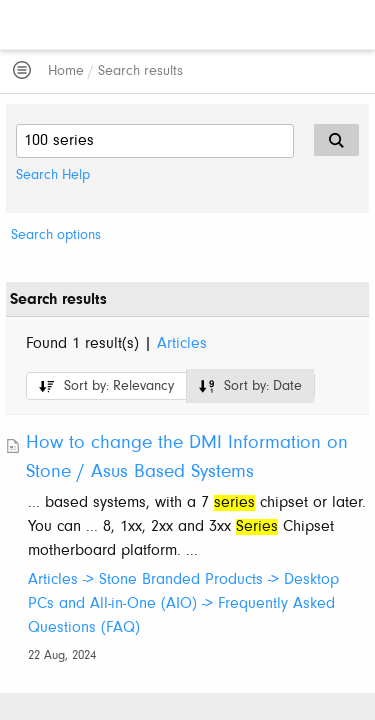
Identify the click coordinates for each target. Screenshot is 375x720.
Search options (56, 235)
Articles (182, 344)
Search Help (53, 175)
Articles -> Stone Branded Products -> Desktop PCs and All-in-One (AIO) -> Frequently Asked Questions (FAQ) (183, 604)
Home (66, 71)
